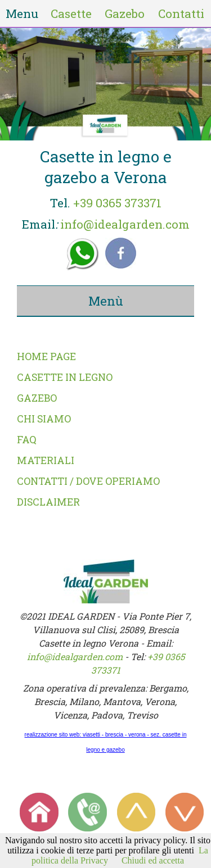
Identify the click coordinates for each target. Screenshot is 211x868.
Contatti (181, 13)
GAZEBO (37, 398)
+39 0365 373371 (117, 203)
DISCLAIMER (48, 502)
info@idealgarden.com (125, 224)
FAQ (27, 440)
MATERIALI (46, 460)
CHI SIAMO (44, 419)
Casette (71, 13)
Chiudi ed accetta (153, 860)
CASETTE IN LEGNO (65, 377)
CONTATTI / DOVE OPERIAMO (88, 481)
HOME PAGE (46, 356)
